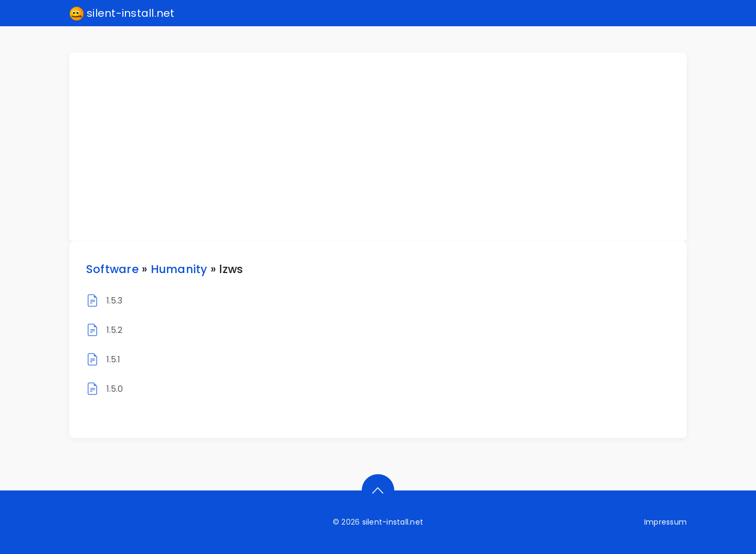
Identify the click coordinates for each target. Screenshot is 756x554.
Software (112, 269)
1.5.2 (115, 330)
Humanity (179, 269)
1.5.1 (114, 359)
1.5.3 (115, 301)
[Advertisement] (384, 147)
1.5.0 (115, 389)
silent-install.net (122, 14)
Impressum (665, 522)
